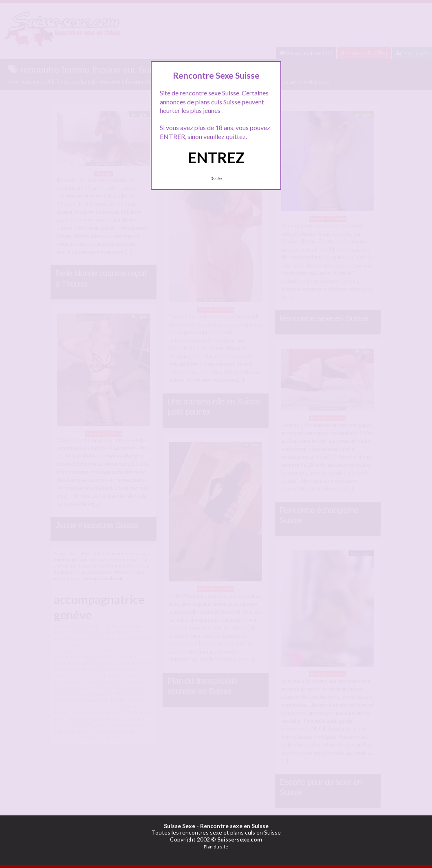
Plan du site (216, 847)
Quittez (216, 178)
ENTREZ (216, 157)
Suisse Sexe (180, 826)
